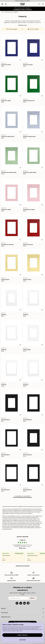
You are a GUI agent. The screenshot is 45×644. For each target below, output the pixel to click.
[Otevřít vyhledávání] (6, 4)
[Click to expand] (22, 608)
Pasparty (16, 12)
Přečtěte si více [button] (22, 25)
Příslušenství (9, 12)
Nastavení (23, 640)
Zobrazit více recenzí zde (23, 566)
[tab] (39, 4)
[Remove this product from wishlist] (20, 60)
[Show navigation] (2, 4)
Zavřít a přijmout (23, 635)
